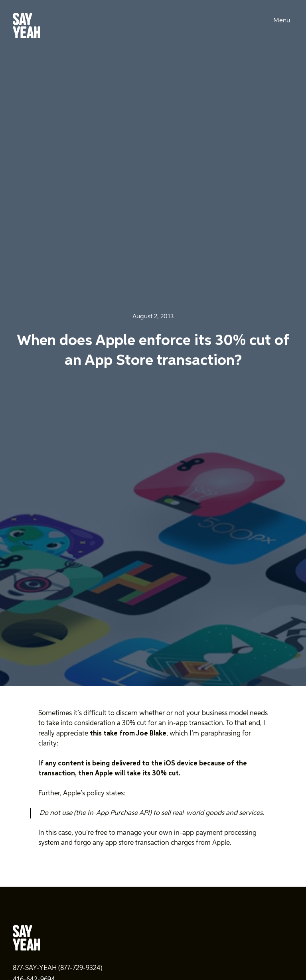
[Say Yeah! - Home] (27, 27)
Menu (282, 21)
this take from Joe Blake (128, 734)
